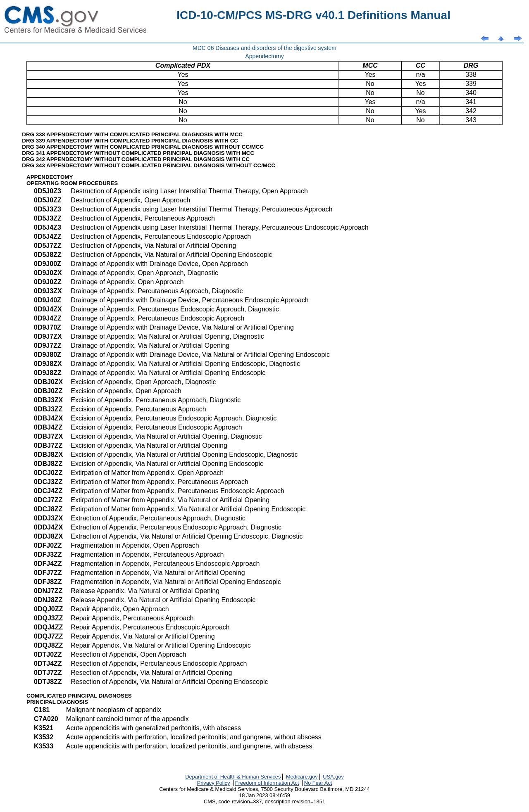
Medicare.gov (302, 777)
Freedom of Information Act (267, 783)
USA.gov (333, 777)
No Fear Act (318, 783)
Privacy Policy (214, 783)
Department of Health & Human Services (233, 777)
